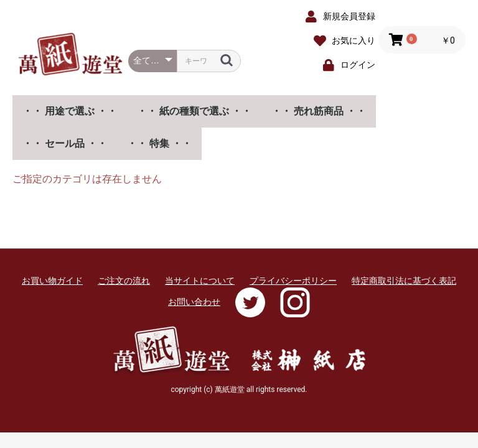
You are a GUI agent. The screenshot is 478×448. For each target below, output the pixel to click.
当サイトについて (200, 281)
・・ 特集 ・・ (159, 143)
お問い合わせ (194, 302)
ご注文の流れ (124, 281)
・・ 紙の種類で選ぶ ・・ (194, 111)
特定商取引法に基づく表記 (404, 281)
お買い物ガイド (52, 281)
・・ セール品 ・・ (65, 143)
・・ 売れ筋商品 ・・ (319, 111)
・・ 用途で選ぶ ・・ (70, 111)
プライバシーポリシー (293, 281)
